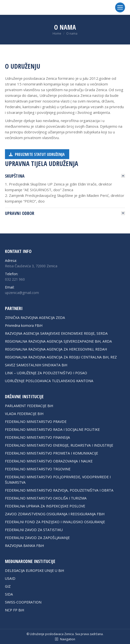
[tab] (65, 176)
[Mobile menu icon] (120, 7)
